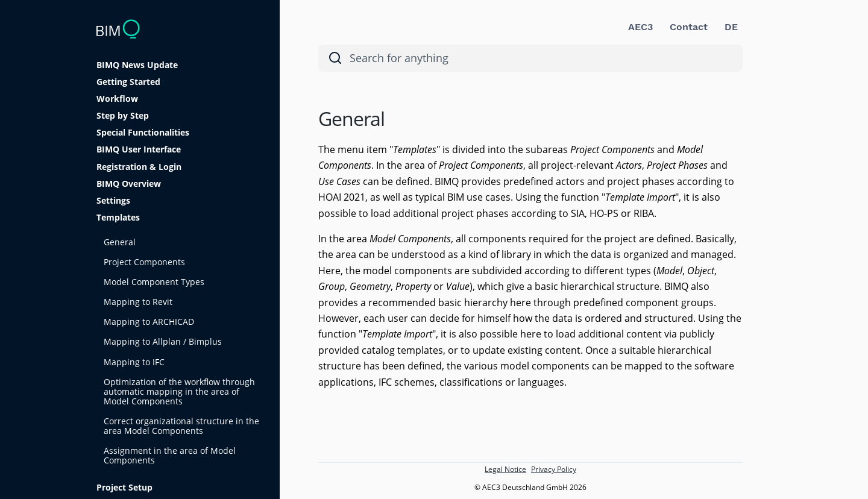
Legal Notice (505, 469)
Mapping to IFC (134, 362)
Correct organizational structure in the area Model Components (181, 426)
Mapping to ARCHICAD (149, 322)
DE (731, 27)
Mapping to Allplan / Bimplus (163, 341)
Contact (689, 27)
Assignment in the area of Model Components (170, 455)
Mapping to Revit (138, 302)
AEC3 (640, 27)
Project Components (144, 262)
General (120, 242)
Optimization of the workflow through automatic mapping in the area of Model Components (179, 391)
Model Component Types (154, 282)
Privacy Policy (554, 469)
